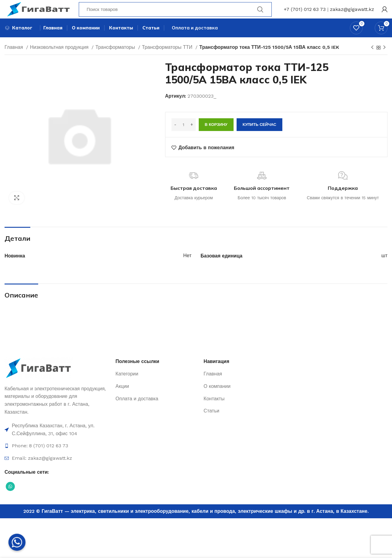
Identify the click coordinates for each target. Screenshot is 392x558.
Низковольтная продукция (60, 58)
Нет (187, 267)
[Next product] (384, 59)
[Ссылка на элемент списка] (57, 441)
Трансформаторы (116, 58)
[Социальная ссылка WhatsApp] (10, 498)
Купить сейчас (259, 136)
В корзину (216, 136)
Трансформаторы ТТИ (168, 58)
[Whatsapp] (17, 542)
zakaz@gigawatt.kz (352, 13)
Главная (15, 58)
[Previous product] (372, 59)
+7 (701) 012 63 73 (305, 13)
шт (384, 267)
